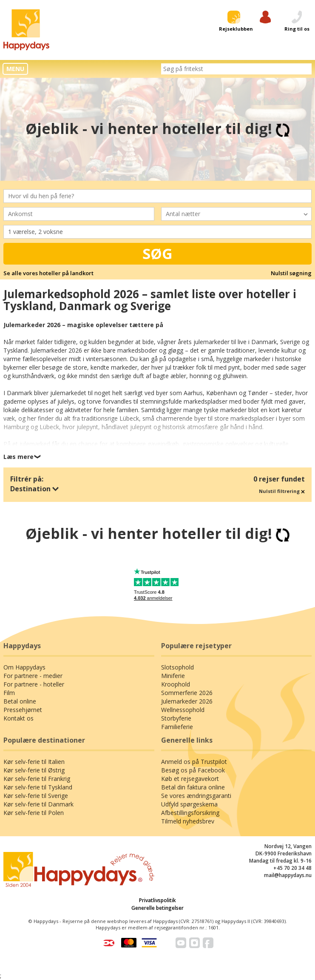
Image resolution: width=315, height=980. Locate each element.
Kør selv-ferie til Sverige (36, 796)
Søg (157, 254)
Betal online (20, 701)
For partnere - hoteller (34, 684)
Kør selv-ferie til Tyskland (38, 787)
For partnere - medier (33, 676)
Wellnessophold (183, 710)
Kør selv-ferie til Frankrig (37, 779)
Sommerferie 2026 (187, 693)
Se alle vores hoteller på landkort (48, 273)
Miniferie (173, 676)
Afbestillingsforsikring (190, 813)
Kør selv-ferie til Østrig (34, 770)
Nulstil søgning (291, 273)
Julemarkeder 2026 (187, 701)
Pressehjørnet (23, 710)
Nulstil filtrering (282, 491)
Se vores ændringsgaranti (196, 796)
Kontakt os (18, 718)
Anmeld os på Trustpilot (194, 762)
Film (9, 693)
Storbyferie (176, 718)
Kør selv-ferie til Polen (34, 813)
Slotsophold (177, 667)
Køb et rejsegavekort (190, 779)
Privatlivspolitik (157, 900)
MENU (15, 69)
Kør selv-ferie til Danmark (38, 804)
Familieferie (177, 727)
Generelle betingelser (157, 908)
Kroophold (176, 684)
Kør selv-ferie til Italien (34, 762)
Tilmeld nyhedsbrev (188, 821)
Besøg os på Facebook (193, 770)
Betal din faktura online (193, 787)
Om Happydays (24, 667)
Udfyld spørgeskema (189, 804)
